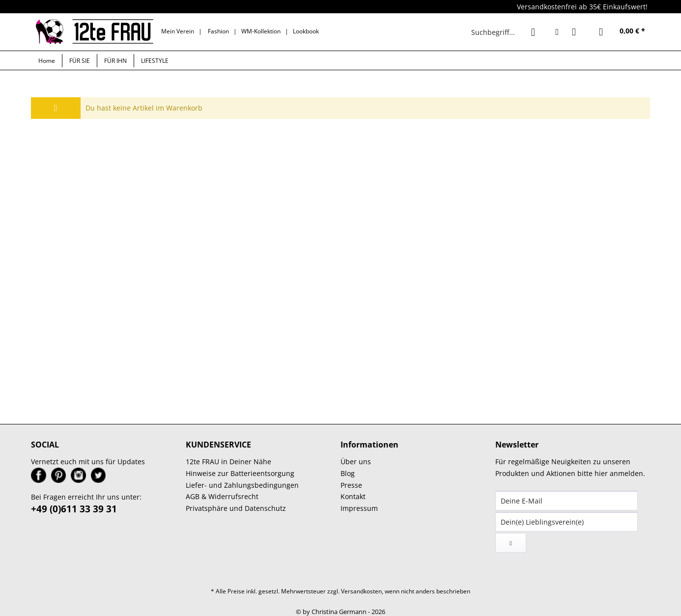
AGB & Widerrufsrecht (222, 496)
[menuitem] (506, 32)
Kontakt (353, 496)
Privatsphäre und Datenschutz (236, 508)
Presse (351, 485)
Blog (348, 473)
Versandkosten (361, 591)
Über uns (356, 462)
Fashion (218, 31)
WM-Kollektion (261, 31)
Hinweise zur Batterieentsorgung (240, 473)
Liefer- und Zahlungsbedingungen (242, 485)
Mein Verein (178, 31)
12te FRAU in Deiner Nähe (228, 462)
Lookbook (306, 31)
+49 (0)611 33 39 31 (74, 509)
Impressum (359, 508)
